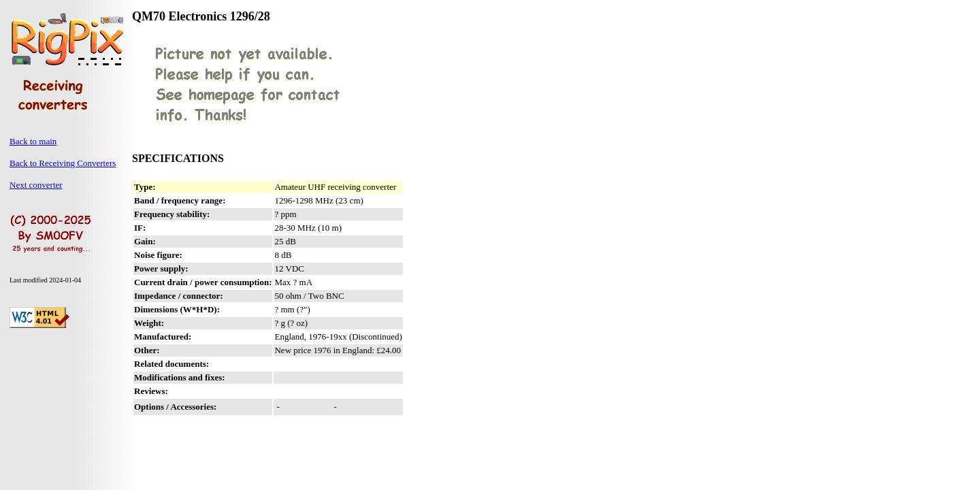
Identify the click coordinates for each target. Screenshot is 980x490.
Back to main (33, 141)
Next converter (36, 185)
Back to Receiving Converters (63, 163)
